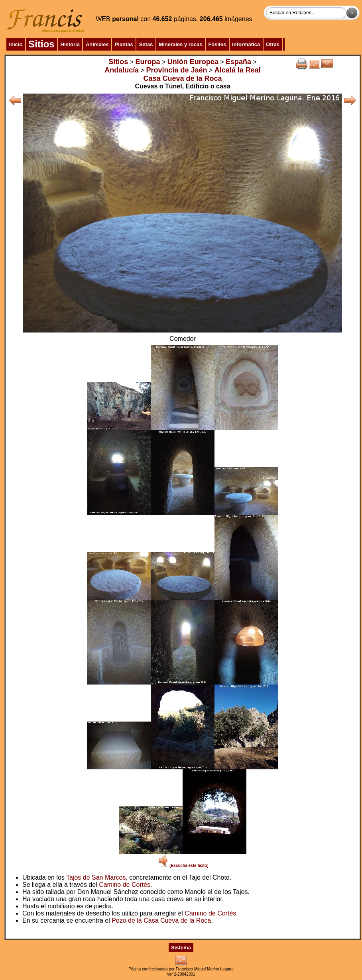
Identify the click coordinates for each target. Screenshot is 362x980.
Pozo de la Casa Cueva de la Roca (161, 920)
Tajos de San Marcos (96, 877)
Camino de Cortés (125, 885)
